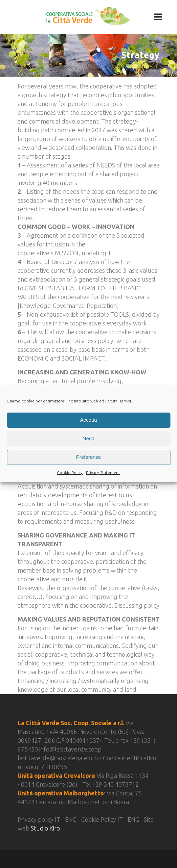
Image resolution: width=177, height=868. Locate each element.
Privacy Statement (103, 472)
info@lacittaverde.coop (70, 749)
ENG (71, 819)
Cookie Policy (70, 472)
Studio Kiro (45, 828)
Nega (89, 438)
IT (58, 819)
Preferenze (88, 457)
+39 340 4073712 (115, 784)
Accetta (88, 420)
